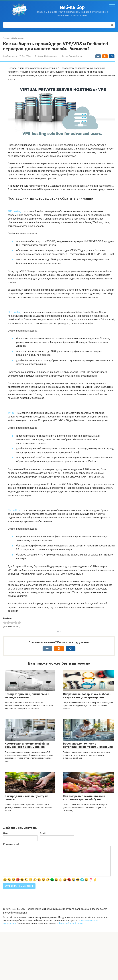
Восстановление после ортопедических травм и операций (88, 745)
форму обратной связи (71, 923)
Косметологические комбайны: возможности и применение (27, 745)
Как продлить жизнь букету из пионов (26, 798)
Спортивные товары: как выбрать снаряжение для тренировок (87, 696)
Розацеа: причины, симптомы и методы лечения (27, 696)
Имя (6, 833)
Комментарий (11, 844)
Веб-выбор (72, 7)
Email (43, 833)
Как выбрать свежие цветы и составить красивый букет (84, 798)
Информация (51, 56)
